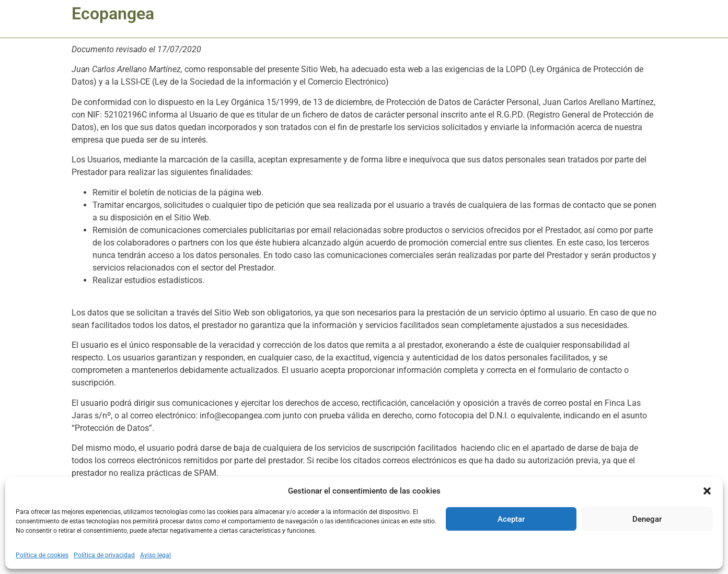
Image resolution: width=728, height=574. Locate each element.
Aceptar (511, 519)
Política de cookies (42, 555)
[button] (707, 491)
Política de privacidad (104, 555)
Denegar (647, 519)
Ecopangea (113, 14)
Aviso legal (155, 555)
